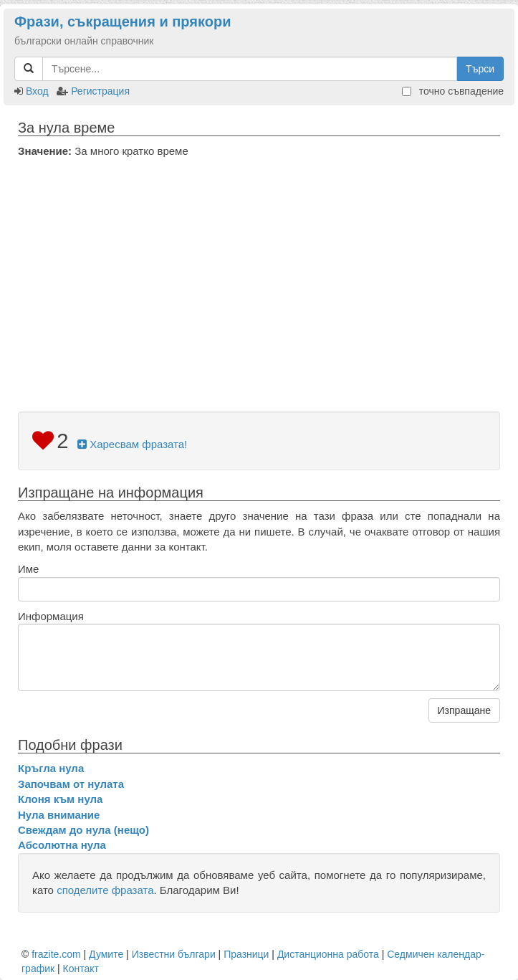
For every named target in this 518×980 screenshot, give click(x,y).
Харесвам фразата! (132, 444)
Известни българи (174, 954)
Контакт (81, 969)
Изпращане (464, 710)
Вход (37, 91)
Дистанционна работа (328, 954)
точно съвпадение (453, 91)
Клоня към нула (60, 799)
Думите (106, 954)
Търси (480, 69)
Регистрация (100, 91)
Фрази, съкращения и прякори (123, 22)
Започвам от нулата (71, 784)
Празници (246, 954)
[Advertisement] (259, 266)
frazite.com (56, 954)
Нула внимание (59, 815)
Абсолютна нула (62, 845)
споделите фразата (105, 890)
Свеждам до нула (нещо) (83, 830)
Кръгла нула (51, 768)
